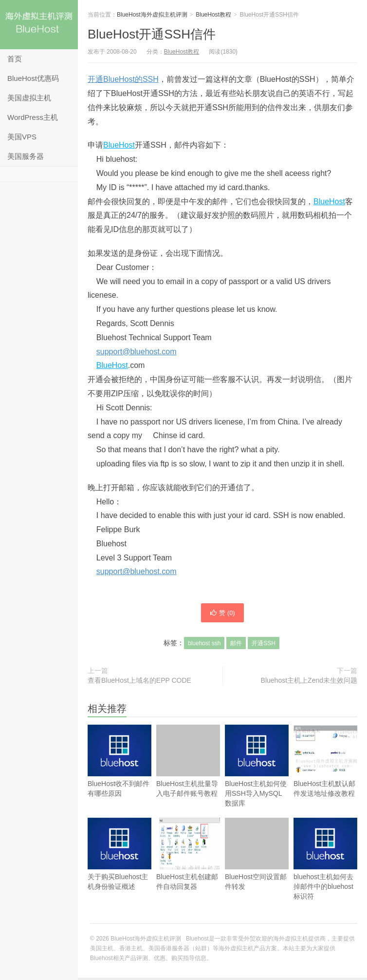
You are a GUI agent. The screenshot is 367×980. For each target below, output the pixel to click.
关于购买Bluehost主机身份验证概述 (119, 868)
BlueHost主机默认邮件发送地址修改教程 (325, 763)
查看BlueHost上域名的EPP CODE (139, 683)
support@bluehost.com (137, 352)
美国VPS (22, 137)
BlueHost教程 (213, 15)
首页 (15, 59)
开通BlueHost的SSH (123, 79)
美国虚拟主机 (29, 98)
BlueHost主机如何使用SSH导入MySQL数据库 (257, 779)
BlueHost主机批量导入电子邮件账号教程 (188, 763)
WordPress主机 (33, 117)
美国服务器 (26, 156)
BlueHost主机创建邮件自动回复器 (188, 856)
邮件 (236, 646)
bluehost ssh (204, 646)
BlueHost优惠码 (33, 78)
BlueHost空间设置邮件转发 (257, 856)
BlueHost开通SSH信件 (152, 34)
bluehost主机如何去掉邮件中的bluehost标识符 (325, 873)
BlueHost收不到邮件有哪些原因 (119, 775)
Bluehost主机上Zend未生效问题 (309, 683)
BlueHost (119, 145)
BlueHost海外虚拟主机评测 (39, 25)
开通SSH (264, 646)
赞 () (222, 614)
